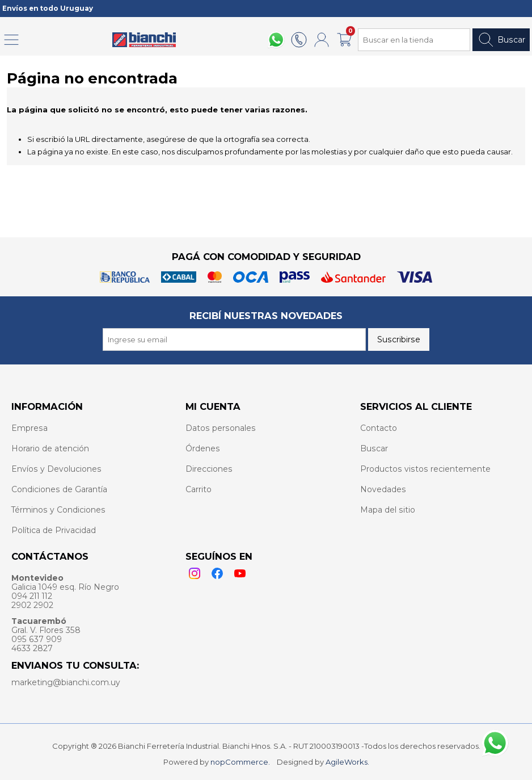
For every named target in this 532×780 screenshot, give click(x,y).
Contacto (379, 428)
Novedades (383, 489)
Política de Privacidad (54, 530)
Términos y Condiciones (58, 510)
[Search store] (414, 40)
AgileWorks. (347, 762)
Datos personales (221, 428)
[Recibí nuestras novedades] (234, 339)
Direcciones (209, 469)
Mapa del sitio (388, 510)
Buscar (501, 40)
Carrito (199, 489)
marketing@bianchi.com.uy (66, 682)
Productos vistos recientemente (425, 469)
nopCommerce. (240, 762)
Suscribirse (399, 339)
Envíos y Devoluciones (56, 469)
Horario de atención (50, 448)
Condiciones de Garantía (59, 489)
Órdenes (203, 448)
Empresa (29, 428)
